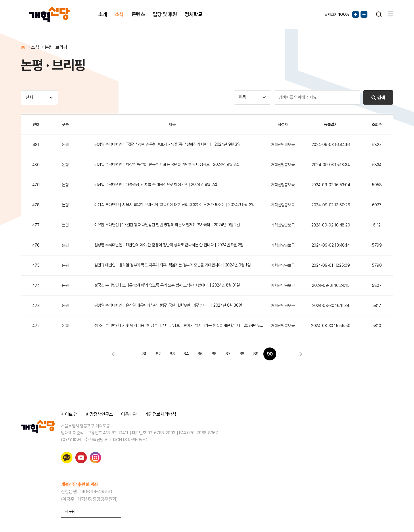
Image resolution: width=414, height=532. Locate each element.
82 (158, 354)
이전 (130, 354)
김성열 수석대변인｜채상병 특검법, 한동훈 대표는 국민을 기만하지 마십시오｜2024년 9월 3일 (167, 164)
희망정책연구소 (99, 414)
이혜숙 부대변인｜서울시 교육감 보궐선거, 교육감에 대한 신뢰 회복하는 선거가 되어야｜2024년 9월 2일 (174, 205)
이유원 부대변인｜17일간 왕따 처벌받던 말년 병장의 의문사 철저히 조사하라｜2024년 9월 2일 (167, 225)
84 (186, 354)
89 (256, 354)
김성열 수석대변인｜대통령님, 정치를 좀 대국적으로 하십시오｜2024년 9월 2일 (156, 185)
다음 (284, 354)
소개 (103, 14)
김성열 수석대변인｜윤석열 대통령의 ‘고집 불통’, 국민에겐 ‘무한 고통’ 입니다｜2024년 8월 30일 (168, 305)
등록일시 (331, 124)
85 (200, 354)
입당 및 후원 (165, 14)
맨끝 (301, 354)
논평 (65, 145)
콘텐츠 (138, 14)
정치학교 (193, 14)
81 (144, 354)
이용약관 (129, 414)
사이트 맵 (69, 414)
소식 (119, 14)
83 (172, 354)
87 (228, 354)
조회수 (377, 124)
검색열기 (379, 14)
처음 (113, 354)
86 (214, 354)
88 (242, 354)
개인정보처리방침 (160, 414)
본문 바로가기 (0, 0)
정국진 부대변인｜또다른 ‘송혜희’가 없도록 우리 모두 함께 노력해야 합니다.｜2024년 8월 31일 (167, 285)
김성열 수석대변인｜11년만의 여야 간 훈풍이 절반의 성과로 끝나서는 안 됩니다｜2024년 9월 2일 (169, 245)
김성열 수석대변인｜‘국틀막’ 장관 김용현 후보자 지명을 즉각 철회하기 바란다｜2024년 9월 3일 (167, 144)
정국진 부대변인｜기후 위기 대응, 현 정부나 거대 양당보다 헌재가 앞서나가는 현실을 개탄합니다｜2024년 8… (179, 325)
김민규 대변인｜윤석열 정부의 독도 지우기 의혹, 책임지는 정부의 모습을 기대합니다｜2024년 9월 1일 (172, 265)
